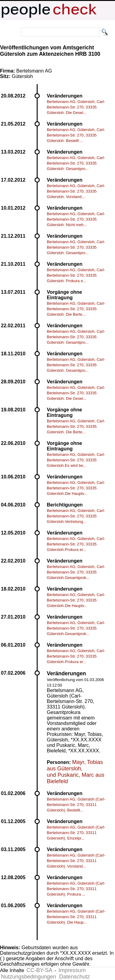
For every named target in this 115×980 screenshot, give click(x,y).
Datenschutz (75, 977)
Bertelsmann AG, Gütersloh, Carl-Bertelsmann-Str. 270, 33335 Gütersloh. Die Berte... (76, 309)
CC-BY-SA (39, 970)
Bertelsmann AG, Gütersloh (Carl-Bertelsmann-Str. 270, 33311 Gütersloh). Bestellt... (76, 805)
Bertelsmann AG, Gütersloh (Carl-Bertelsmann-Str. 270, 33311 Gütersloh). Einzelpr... (76, 833)
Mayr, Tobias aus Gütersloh (75, 765)
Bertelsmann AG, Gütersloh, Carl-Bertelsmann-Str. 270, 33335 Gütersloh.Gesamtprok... (76, 572)
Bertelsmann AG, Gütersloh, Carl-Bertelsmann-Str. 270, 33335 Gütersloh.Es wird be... (76, 460)
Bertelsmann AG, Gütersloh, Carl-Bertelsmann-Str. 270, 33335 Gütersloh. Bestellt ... (76, 135)
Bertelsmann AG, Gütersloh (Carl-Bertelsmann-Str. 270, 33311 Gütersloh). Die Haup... (76, 917)
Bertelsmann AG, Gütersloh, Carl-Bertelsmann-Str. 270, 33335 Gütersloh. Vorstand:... (76, 191)
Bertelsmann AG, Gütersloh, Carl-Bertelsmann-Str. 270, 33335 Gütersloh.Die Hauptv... (76, 488)
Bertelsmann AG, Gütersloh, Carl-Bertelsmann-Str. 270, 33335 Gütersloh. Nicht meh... (76, 219)
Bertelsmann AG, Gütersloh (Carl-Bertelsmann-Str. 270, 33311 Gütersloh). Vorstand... (76, 861)
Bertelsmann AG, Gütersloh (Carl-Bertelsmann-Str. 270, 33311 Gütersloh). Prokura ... (76, 889)
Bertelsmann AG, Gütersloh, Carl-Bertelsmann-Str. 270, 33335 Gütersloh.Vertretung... (76, 516)
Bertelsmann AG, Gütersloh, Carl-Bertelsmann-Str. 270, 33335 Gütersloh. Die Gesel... (76, 107)
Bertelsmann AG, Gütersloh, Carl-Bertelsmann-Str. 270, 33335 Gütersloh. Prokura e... (76, 275)
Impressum (72, 970)
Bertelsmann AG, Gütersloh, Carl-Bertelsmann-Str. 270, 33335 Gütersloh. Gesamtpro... (76, 163)
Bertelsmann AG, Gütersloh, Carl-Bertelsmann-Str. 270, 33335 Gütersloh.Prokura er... (76, 544)
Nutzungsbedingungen (28, 977)
